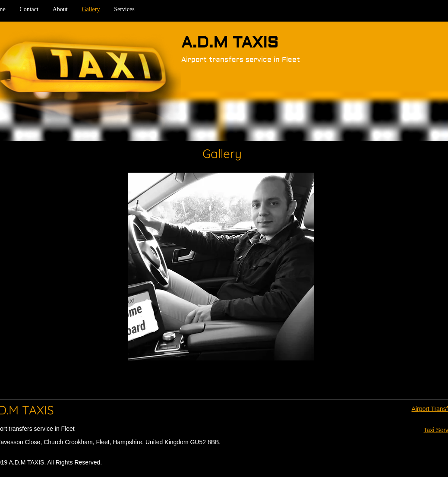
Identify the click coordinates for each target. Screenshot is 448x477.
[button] (221, 267)
